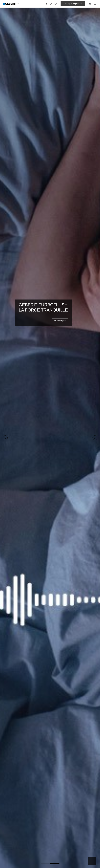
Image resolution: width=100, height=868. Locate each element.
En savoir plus (60, 321)
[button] (46, 4)
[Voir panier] (55, 4)
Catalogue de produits (73, 4)
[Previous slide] (5, 438)
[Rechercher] (46, 4)
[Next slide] (95, 438)
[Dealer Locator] (51, 4)
